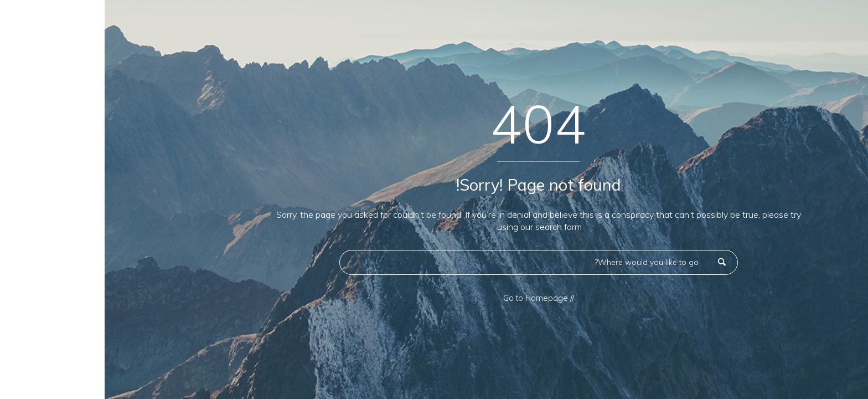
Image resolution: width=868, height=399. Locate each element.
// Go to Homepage (434, 298)
